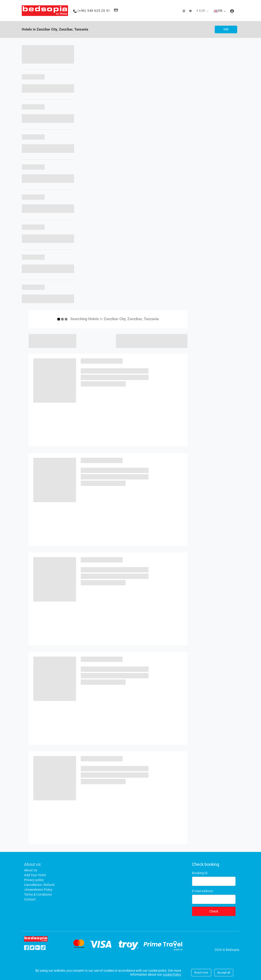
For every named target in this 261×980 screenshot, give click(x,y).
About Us (31, 870)
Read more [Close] (201, 972)
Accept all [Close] (224, 972)
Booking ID (200, 873)
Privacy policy (34, 880)
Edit (225, 29)
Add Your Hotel (35, 875)
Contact (30, 899)
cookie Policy (172, 974)
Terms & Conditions (38, 894)
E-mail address (203, 891)
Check (214, 911)
